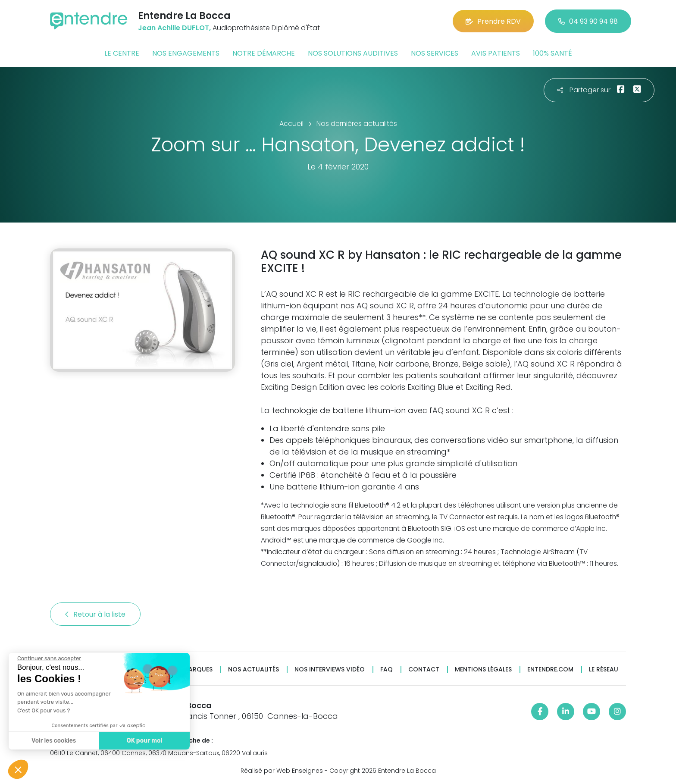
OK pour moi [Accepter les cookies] (143, 741)
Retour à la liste (95, 614)
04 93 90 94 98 (588, 21)
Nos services (435, 53)
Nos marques (191, 670)
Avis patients (496, 53)
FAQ (387, 670)
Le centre (122, 53)
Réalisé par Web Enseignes (282, 771)
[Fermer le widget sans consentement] (48, 659)
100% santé (552, 53)
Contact (424, 670)
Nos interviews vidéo (330, 670)
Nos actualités (253, 670)
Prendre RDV (493, 21)
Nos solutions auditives (353, 53)
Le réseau (604, 670)
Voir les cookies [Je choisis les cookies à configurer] (53, 741)
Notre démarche (264, 53)
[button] (18, 769)
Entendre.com (550, 670)
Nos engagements (186, 53)
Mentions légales (483, 670)
